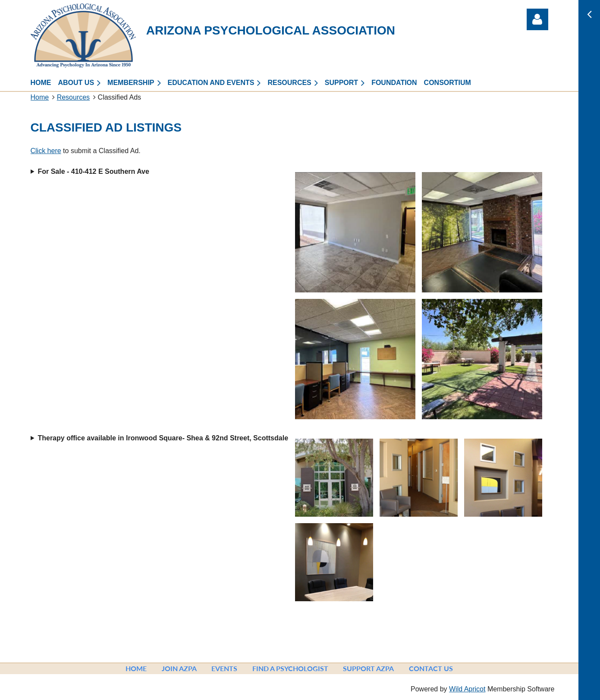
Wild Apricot (467, 689)
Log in (537, 19)
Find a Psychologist (290, 668)
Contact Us (431, 668)
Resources (73, 97)
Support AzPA (368, 668)
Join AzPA (179, 668)
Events (224, 668)
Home (40, 97)
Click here (46, 151)
